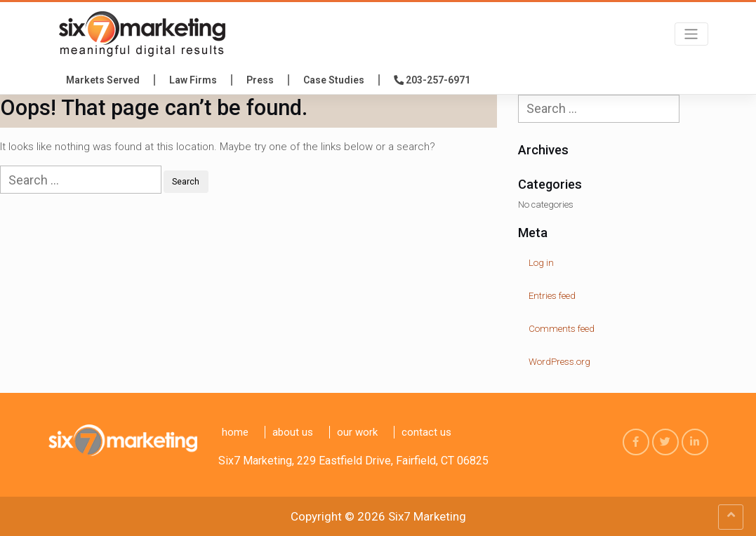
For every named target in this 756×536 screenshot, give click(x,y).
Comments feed (562, 329)
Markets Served (103, 80)
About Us (293, 432)
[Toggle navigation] (691, 34)
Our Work (357, 432)
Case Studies (334, 80)
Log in (541, 263)
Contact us (426, 432)
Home (235, 432)
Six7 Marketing (427, 516)
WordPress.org (559, 362)
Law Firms (193, 80)
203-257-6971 (432, 80)
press (260, 80)
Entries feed (552, 296)
